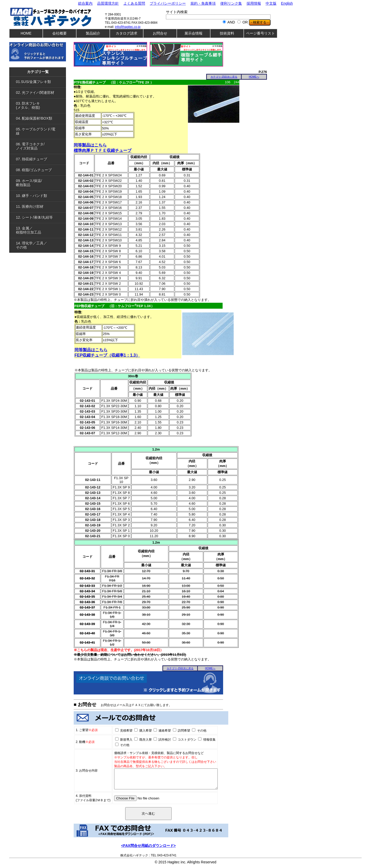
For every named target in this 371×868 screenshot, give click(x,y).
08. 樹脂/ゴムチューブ (39, 170)
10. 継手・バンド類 (39, 196)
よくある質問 (134, 3)
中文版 (271, 3)
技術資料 (227, 33)
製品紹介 (93, 33)
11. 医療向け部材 (39, 207)
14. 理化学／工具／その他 (39, 245)
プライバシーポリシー (168, 3)
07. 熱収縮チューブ (39, 159)
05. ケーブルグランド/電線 (39, 131)
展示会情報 (193, 33)
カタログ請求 (127, 33)
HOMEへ (254, 77)
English (287, 3)
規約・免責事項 (203, 3)
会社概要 (60, 33)
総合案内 (85, 3)
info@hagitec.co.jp (128, 27)
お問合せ (160, 33)
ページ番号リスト (260, 33)
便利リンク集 (231, 3)
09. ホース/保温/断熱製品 (39, 183)
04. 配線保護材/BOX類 (39, 118)
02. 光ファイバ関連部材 (39, 93)
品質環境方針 (108, 3)
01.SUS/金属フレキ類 (39, 82)
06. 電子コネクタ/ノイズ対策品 (39, 146)
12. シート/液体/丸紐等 (39, 217)
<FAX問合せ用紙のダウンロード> (148, 849)
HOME (26, 33)
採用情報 (254, 3)
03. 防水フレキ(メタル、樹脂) (39, 105)
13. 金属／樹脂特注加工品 (39, 230)
